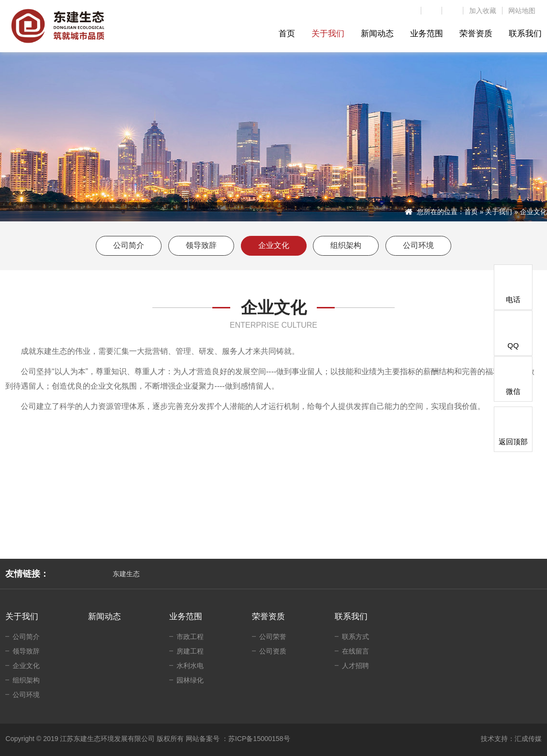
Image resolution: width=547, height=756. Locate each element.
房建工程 (190, 651)
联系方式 (355, 637)
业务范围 (186, 617)
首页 (471, 212)
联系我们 (351, 617)
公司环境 (418, 245)
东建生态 (126, 574)
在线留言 (355, 651)
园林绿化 (190, 680)
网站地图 (522, 11)
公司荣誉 (273, 637)
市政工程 (190, 637)
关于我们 (499, 212)
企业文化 (274, 245)
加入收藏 (483, 11)
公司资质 (273, 651)
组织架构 (346, 245)
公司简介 (129, 245)
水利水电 (190, 666)
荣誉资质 (268, 617)
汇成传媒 (528, 739)
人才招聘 (355, 666)
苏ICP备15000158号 (259, 739)
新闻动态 (104, 617)
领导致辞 (201, 245)
